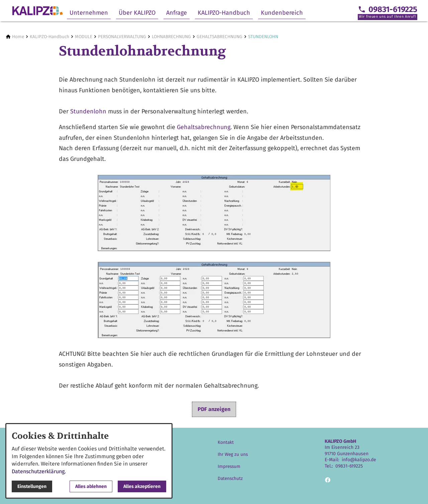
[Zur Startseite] (37, 11)
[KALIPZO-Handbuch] (49, 37)
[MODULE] (84, 37)
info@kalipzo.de (359, 460)
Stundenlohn (88, 111)
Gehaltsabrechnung (204, 127)
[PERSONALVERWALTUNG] (122, 37)
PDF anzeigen (214, 409)
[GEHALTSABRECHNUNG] (220, 37)
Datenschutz (230, 478)
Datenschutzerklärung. (39, 471)
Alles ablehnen (91, 486)
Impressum (229, 466)
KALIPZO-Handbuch (224, 13)
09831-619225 (349, 466)
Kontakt (226, 442)
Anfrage (177, 13)
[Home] (18, 37)
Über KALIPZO (137, 13)
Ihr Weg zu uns (233, 454)
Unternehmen (89, 13)
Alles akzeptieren (142, 486)
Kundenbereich (282, 13)
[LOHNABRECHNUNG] (171, 37)
